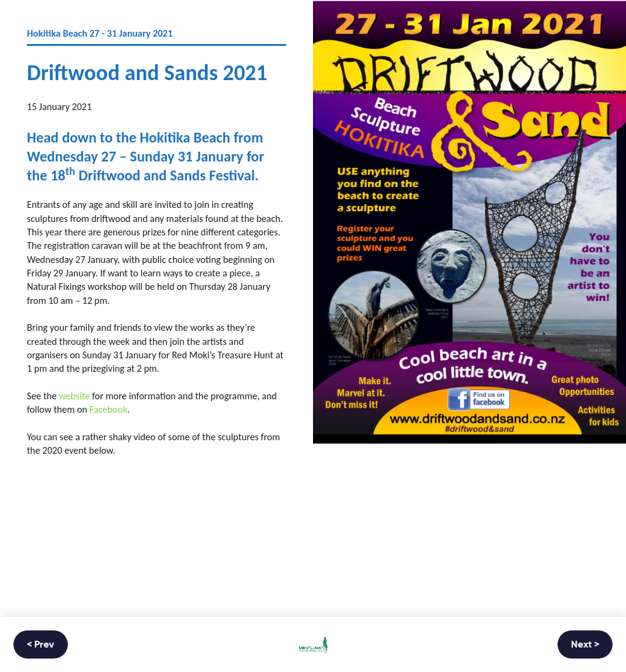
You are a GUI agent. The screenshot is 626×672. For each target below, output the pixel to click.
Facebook (108, 409)
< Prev (41, 645)
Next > (585, 645)
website (74, 396)
